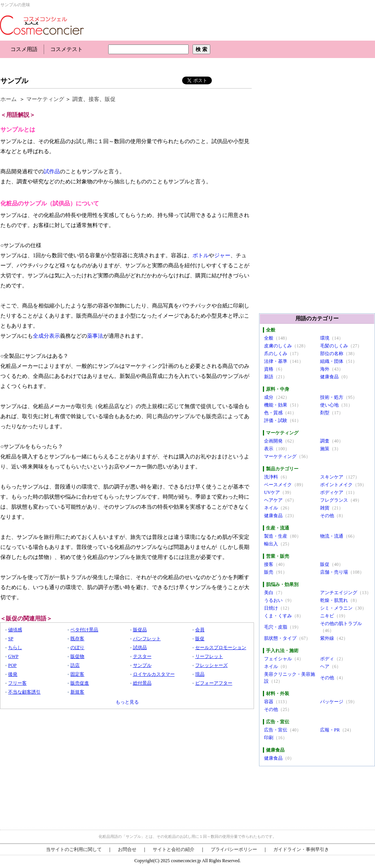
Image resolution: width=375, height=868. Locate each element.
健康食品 (329, 377)
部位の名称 (332, 354)
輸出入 (271, 544)
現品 (200, 674)
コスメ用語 (24, 49)
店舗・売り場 (334, 572)
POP (12, 665)
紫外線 (327, 638)
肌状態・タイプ (280, 638)
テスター (142, 656)
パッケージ (332, 702)
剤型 (325, 413)
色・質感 (273, 413)
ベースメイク (278, 485)
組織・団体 (332, 361)
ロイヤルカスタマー (154, 674)
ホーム (9, 99)
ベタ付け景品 (84, 630)
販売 (269, 572)
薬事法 (95, 336)
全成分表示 (46, 336)
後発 (13, 674)
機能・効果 (276, 405)
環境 (325, 338)
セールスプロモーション (221, 648)
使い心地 (329, 405)
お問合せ (127, 849)
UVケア (272, 492)
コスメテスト (66, 49)
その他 (327, 516)
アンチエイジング (339, 593)
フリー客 (17, 683)
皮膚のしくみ (278, 346)
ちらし (15, 648)
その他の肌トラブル (341, 624)
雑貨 (325, 508)
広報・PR (330, 730)
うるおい (273, 600)
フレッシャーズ (211, 665)
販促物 (77, 656)
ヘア (325, 666)
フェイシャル (278, 659)
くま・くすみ (278, 616)
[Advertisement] (141, 65)
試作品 (52, 172)
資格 (269, 369)
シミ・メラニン (336, 608)
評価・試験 (276, 420)
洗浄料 (271, 477)
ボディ (327, 659)
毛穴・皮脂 (276, 627)
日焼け (271, 608)
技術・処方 (332, 397)
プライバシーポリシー (234, 849)
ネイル (271, 508)
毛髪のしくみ (334, 346)
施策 (325, 449)
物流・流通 (332, 536)
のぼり (77, 648)
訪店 (75, 665)
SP (11, 639)
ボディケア (332, 492)
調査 (78, 99)
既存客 (77, 639)
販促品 (140, 630)
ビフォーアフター (214, 683)
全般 (269, 338)
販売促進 (80, 683)
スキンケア (332, 477)
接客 (94, 99)
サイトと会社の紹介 (174, 849)
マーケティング (45, 99)
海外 (325, 369)
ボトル (201, 255)
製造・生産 (276, 536)
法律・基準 (276, 361)
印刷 (269, 738)
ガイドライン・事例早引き (301, 849)
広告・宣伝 (276, 730)
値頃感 (15, 630)
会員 (200, 630)
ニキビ (327, 616)
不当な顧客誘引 (24, 692)
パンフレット (147, 639)
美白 (269, 593)
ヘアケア (273, 500)
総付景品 (142, 683)
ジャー (222, 255)
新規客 (77, 692)
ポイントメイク (336, 485)
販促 (110, 99)
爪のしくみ (276, 354)
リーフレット (209, 656)
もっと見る (127, 702)
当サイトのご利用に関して (74, 849)
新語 (269, 377)
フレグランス (334, 500)
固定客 (77, 674)
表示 (269, 449)
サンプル (14, 81)
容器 (269, 702)
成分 (269, 397)
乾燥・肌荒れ (334, 600)
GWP (13, 656)
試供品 (140, 648)
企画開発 (273, 441)
